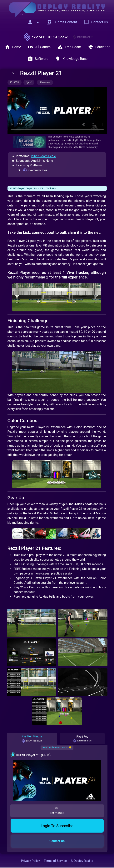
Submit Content (62, 22)
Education (99, 47)
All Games (39, 47)
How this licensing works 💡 (57, 748)
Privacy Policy (30, 861)
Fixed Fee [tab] (82, 739)
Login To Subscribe (57, 826)
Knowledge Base (71, 59)
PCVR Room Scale (43, 156)
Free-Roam (69, 47)
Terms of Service (55, 861)
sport (29, 82)
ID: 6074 (15, 82)
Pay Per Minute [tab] (32, 739)
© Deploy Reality (82, 861)
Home (13, 47)
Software (38, 59)
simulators (45, 82)
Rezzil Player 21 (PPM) (33, 755)
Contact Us (96, 22)
